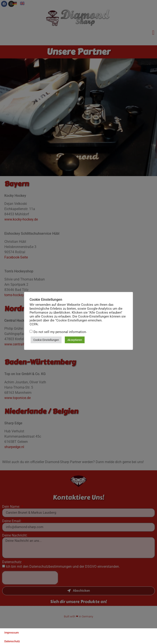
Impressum (12, 633)
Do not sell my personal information (59, 332)
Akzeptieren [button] (74, 340)
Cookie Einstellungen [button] (46, 340)
